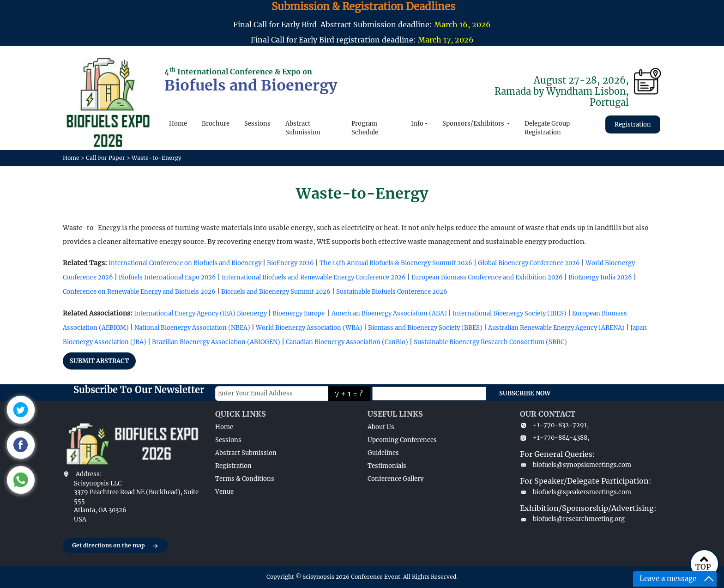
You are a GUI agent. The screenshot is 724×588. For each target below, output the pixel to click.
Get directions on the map (115, 546)
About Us (381, 427)
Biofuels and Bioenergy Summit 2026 (276, 292)
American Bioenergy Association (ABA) (389, 313)
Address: (89, 474)
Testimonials (387, 466)
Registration (633, 124)
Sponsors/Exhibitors (474, 124)
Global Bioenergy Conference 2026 (529, 263)
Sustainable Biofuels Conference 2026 (392, 292)
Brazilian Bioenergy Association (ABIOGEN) (216, 342)
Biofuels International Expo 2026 (167, 277)
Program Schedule (365, 128)
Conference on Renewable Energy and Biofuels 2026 (139, 292)
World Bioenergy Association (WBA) (309, 328)
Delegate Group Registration (547, 128)
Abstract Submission (303, 128)
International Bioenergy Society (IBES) (510, 313)
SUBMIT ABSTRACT (99, 361)
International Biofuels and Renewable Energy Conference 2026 (314, 277)
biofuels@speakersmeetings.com (576, 492)
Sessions (257, 124)
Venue (224, 492)
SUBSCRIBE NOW (525, 393)
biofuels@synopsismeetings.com (576, 465)
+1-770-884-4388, (555, 438)
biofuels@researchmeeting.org (572, 519)
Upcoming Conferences (402, 440)
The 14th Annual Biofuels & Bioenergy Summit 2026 (396, 263)
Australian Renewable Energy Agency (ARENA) (556, 328)
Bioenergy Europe (299, 313)
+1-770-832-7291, (554, 425)
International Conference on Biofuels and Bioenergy (185, 263)
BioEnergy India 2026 (600, 277)
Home (178, 124)
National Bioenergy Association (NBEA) (192, 328)
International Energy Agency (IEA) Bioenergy (200, 313)
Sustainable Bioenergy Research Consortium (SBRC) (490, 342)
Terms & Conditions (245, 479)
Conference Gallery (395, 479)
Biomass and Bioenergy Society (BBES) (425, 328)
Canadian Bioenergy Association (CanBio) (347, 342)
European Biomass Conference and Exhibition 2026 (487, 277)
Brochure (216, 124)
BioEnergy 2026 (290, 263)
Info (417, 124)
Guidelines (383, 453)
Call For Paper (106, 158)
